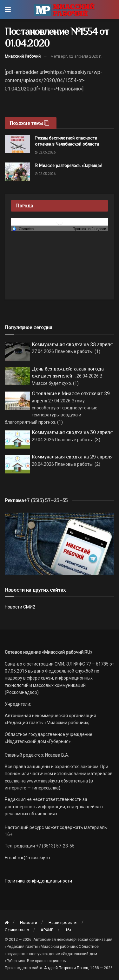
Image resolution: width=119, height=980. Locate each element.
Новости (29, 922)
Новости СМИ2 (20, 607)
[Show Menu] (8, 10)
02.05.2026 (45, 152)
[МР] (60, 543)
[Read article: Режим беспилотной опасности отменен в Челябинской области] (17, 144)
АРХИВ (47, 930)
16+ (68, 930)
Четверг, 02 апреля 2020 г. (76, 56)
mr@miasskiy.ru (33, 858)
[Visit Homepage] (64, 10)
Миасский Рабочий (23, 56)
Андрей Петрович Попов (66, 968)
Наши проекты (63, 922)
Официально (17, 930)
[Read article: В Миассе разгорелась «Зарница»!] (17, 172)
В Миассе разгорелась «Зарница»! (69, 165)
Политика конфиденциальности (38, 881)
